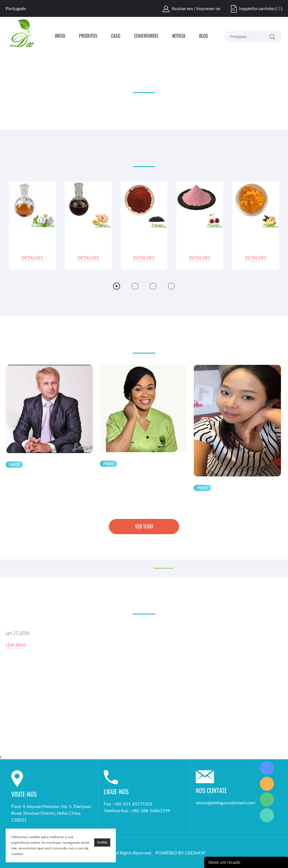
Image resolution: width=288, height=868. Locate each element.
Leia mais (16, 645)
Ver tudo (144, 526)
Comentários (146, 36)
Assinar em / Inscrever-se (196, 8)
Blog (204, 36)
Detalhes (32, 258)
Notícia (179, 36)
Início (60, 36)
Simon (267, 768)
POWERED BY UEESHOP (180, 853)
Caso (116, 36)
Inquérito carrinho (257, 8)
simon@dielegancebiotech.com (226, 802)
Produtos (88, 36)
